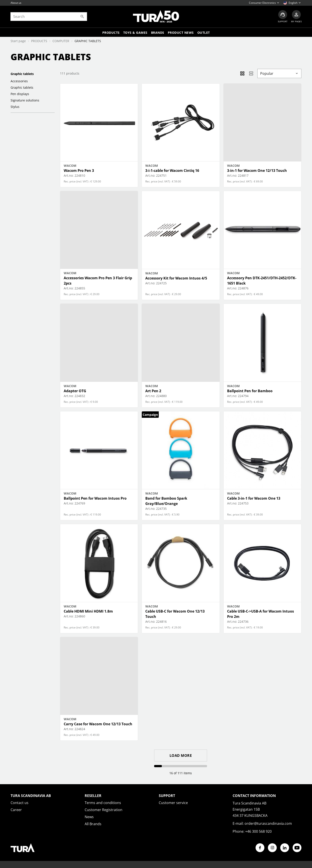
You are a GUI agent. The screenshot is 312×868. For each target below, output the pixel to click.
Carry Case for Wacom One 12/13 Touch (98, 724)
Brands (158, 33)
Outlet (204, 33)
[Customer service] (282, 17)
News (89, 817)
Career (16, 810)
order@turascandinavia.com (268, 823)
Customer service (173, 803)
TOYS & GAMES (135, 33)
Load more (181, 756)
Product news (181, 33)
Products (111, 33)
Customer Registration (104, 810)
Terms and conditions (103, 803)
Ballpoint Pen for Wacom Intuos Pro (95, 498)
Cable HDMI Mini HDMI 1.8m (88, 611)
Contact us (20, 803)
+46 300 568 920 (258, 831)
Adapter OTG (75, 391)
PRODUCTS (39, 41)
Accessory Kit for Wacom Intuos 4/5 (176, 278)
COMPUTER (61, 41)
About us (16, 3)
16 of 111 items (181, 773)
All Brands (93, 824)
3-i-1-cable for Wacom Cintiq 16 (172, 171)
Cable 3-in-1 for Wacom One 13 (254, 498)
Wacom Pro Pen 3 (79, 171)
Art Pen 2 (153, 391)
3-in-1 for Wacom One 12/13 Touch (257, 171)
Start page (18, 41)
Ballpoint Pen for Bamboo (250, 391)
